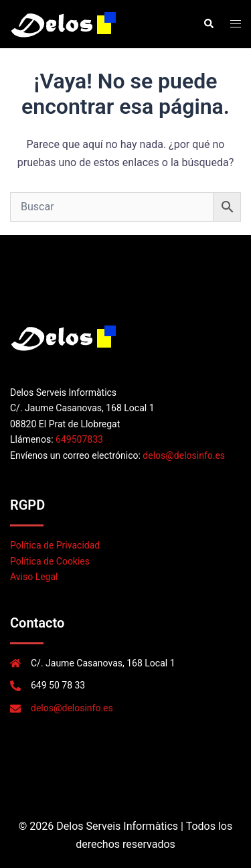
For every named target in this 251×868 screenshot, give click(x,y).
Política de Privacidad (55, 545)
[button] (208, 24)
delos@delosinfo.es (184, 455)
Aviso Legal (34, 577)
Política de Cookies (50, 561)
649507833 (79, 439)
